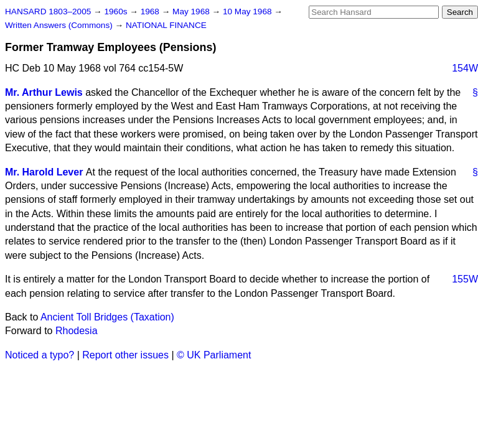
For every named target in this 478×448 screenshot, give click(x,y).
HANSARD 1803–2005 (48, 12)
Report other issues (125, 355)
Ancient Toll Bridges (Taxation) (107, 317)
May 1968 (192, 12)
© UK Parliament (214, 355)
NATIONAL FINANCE (166, 25)
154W (465, 68)
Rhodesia (77, 331)
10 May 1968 (248, 12)
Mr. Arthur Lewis (44, 92)
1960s (117, 12)
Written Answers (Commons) (60, 25)
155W (465, 279)
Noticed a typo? (40, 355)
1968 (151, 12)
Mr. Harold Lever (44, 172)
